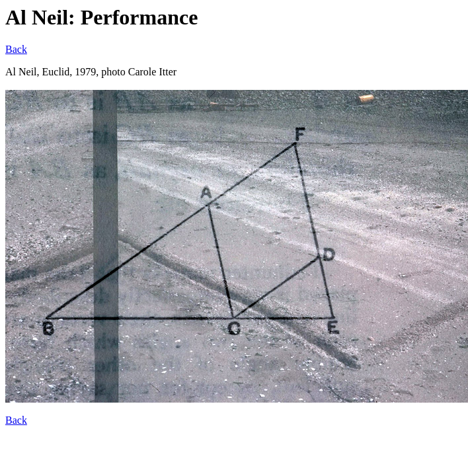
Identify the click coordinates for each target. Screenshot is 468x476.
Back (16, 49)
